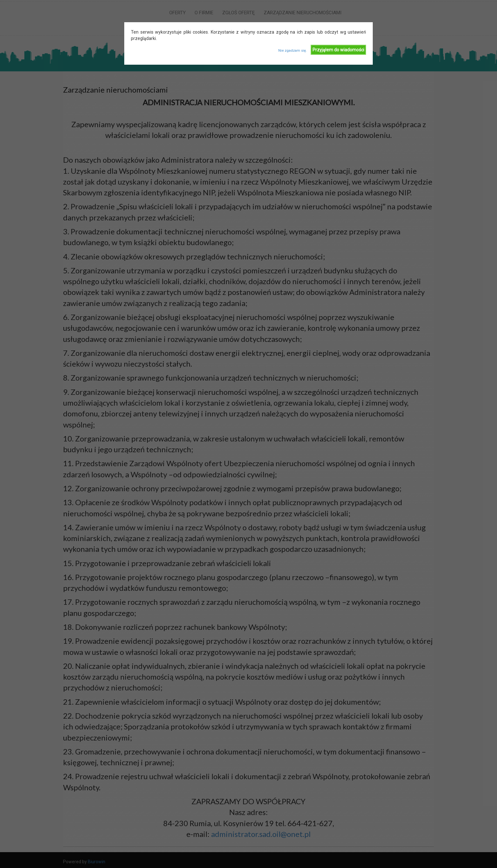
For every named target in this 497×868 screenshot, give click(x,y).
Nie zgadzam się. (293, 51)
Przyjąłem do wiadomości (338, 50)
